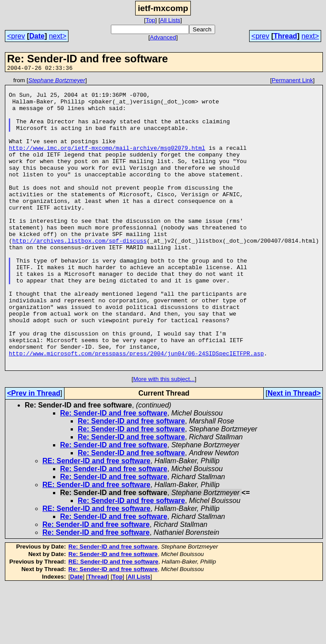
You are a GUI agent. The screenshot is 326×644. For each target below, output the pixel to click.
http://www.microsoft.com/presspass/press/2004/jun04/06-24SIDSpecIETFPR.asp (136, 409)
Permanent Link (292, 82)
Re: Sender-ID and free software (114, 471)
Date (37, 36)
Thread (285, 36)
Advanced (163, 37)
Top (151, 20)
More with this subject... (164, 437)
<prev (16, 36)
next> (58, 36)
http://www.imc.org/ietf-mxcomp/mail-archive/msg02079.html (107, 162)
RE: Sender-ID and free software (97, 519)
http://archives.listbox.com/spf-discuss (80, 274)
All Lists (170, 20)
